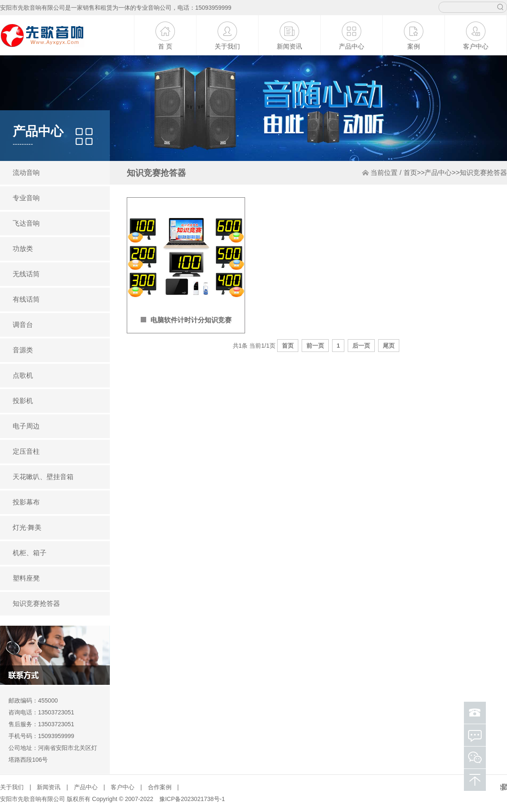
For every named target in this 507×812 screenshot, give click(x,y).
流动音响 (26, 173)
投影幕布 (26, 502)
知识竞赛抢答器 (36, 604)
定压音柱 (26, 451)
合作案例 (160, 787)
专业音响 (26, 198)
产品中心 (352, 46)
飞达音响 (26, 223)
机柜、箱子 (30, 553)
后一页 (361, 346)
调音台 (23, 325)
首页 (410, 173)
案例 (414, 46)
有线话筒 (26, 299)
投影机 (23, 401)
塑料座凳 (26, 578)
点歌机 (23, 375)
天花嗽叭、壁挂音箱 (43, 477)
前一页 (315, 346)
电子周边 (26, 426)
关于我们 (227, 46)
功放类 (23, 249)
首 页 (165, 46)
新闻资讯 (289, 46)
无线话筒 (26, 274)
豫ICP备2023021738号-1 (192, 799)
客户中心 (476, 46)
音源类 (23, 350)
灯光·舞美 (27, 527)
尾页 (389, 346)
